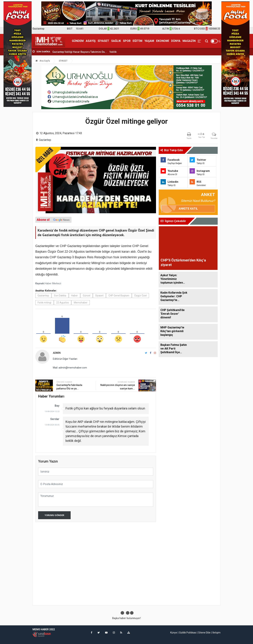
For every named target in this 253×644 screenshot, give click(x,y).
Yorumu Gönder (54, 515)
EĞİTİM (137, 41)
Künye (174, 633)
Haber (74, 296)
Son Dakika (60, 296)
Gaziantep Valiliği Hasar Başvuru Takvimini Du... (80, 52)
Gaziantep (45, 140)
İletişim (216, 633)
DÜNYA (176, 41)
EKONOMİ (163, 41)
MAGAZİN (189, 41)
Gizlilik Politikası (188, 633)
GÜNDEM (78, 41)
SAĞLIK (116, 41)
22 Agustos (63, 303)
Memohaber (81, 303)
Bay (57, 406)
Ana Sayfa (43, 61)
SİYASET (103, 41)
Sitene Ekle (204, 633)
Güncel (87, 296)
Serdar (55, 419)
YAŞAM (149, 41)
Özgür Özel (140, 296)
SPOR (127, 41)
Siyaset (99, 296)
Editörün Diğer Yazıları (65, 359)
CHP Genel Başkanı (119, 296)
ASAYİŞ (91, 41)
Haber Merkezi (53, 283)
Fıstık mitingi (44, 303)
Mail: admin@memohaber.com (70, 368)
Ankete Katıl (188, 209)
